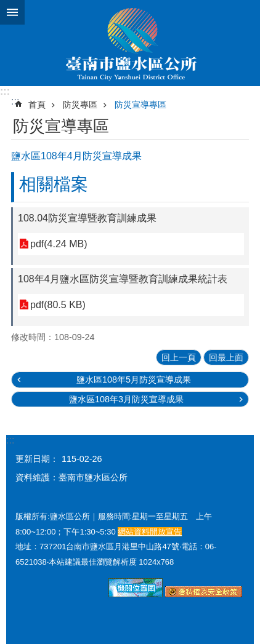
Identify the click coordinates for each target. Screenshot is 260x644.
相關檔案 (54, 184)
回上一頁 (179, 357)
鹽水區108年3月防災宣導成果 (126, 399)
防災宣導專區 (140, 105)
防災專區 (80, 105)
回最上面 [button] (226, 357)
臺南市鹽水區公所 (130, 43)
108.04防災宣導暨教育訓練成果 (87, 218)
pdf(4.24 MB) (59, 244)
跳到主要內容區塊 (6, 6)
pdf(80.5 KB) (58, 305)
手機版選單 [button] (12, 12)
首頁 (37, 105)
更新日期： (37, 459)
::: (5, 91)
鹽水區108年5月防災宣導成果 (134, 380)
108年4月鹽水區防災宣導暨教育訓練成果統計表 (123, 279)
